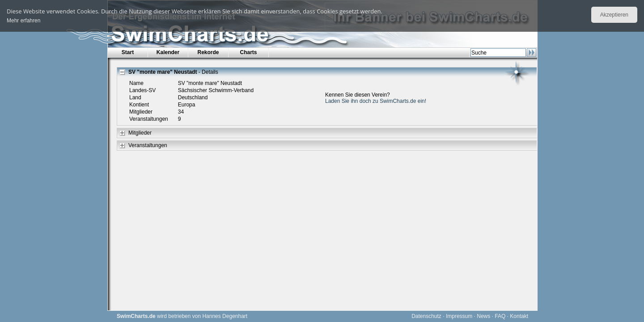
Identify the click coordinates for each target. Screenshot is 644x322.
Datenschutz (426, 316)
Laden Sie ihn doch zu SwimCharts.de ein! (376, 101)
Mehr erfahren (23, 21)
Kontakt (519, 316)
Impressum (459, 316)
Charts (248, 52)
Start (128, 52)
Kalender (168, 52)
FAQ (500, 316)
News (483, 316)
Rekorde (208, 52)
